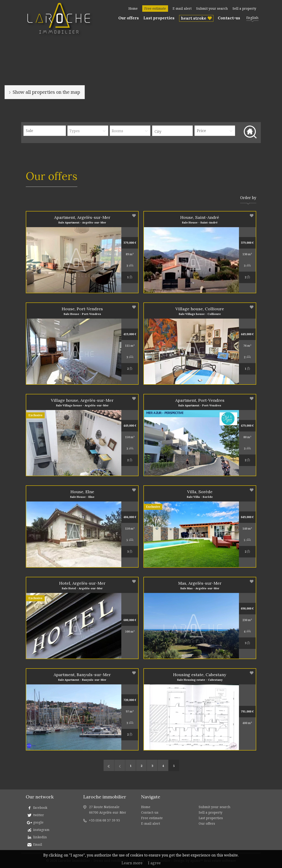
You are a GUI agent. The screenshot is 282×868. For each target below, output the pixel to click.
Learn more (132, 863)
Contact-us (229, 18)
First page (109, 765)
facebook (40, 808)
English (252, 18)
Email (38, 844)
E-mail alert (182, 8)
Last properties (159, 18)
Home (133, 8)
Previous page (120, 765)
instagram (41, 830)
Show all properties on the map (46, 92)
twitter (39, 815)
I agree (154, 863)
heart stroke (194, 18)
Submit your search (212, 8)
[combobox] (172, 131)
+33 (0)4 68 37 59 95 (104, 820)
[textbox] (174, 132)
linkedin (40, 837)
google (38, 822)
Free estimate (155, 8)
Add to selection (134, 216)
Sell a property (244, 8)
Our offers (129, 18)
